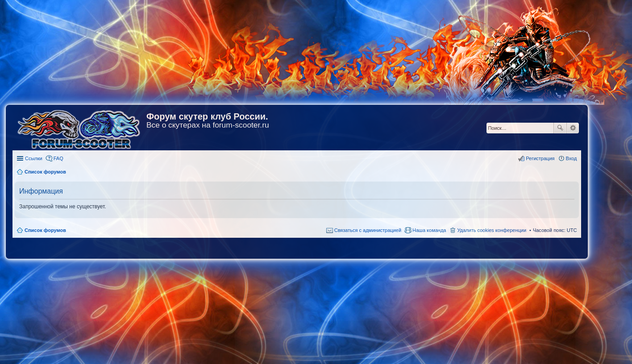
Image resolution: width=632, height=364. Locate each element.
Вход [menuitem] (572, 158)
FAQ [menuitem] (58, 158)
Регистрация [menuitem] (540, 158)
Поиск (560, 128)
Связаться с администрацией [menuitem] (368, 230)
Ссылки (34, 158)
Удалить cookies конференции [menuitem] (492, 230)
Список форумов (45, 230)
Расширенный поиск (573, 128)
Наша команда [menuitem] (429, 230)
